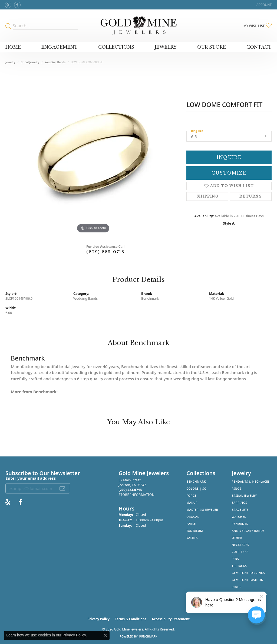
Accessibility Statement (171, 619)
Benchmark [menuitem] (196, 482)
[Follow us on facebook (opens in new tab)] (17, 5)
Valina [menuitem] (192, 538)
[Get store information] (136, 495)
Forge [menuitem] (192, 496)
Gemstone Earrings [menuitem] (248, 573)
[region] (93, 154)
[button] (263, 5)
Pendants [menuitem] (240, 524)
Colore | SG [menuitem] (196, 489)
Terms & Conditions (131, 619)
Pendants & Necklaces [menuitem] (251, 482)
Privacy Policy (98, 619)
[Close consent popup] (105, 635)
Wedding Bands (55, 62)
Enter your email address (31, 478)
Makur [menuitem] (192, 503)
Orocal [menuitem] (193, 517)
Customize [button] (229, 173)
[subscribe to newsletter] (62, 488)
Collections (116, 47)
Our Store (212, 47)
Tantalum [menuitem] (195, 531)
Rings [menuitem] (237, 489)
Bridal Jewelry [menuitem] (244, 496)
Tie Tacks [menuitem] (239, 566)
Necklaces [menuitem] (240, 545)
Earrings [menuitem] (240, 503)
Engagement (60, 47)
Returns (250, 196)
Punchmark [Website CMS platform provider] (148, 636)
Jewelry (166, 47)
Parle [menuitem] (191, 524)
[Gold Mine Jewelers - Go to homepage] (139, 26)
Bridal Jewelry (30, 62)
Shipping (207, 196)
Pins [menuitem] (235, 559)
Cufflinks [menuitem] (240, 552)
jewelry (10, 62)
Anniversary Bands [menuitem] (248, 531)
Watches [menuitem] (239, 517)
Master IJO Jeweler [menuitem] (202, 510)
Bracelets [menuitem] (240, 510)
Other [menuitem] (237, 538)
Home (13, 47)
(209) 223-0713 (105, 252)
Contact (259, 47)
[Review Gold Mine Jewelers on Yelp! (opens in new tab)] (8, 5)
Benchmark (150, 298)
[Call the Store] (130, 490)
